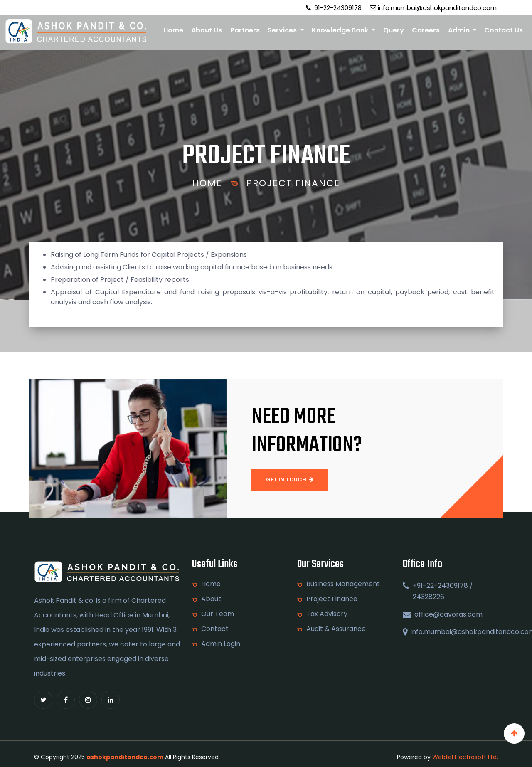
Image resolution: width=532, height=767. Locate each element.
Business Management (343, 584)
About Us (207, 30)
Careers (426, 30)
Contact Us (504, 30)
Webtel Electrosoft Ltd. (465, 757)
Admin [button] (460, 30)
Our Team (218, 614)
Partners (245, 30)
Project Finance (293, 183)
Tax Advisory (327, 614)
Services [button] (283, 30)
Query (394, 30)
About (211, 599)
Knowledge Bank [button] (341, 30)
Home (173, 30)
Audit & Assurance (336, 629)
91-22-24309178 (334, 8)
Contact (215, 629)
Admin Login (221, 644)
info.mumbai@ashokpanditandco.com (433, 8)
